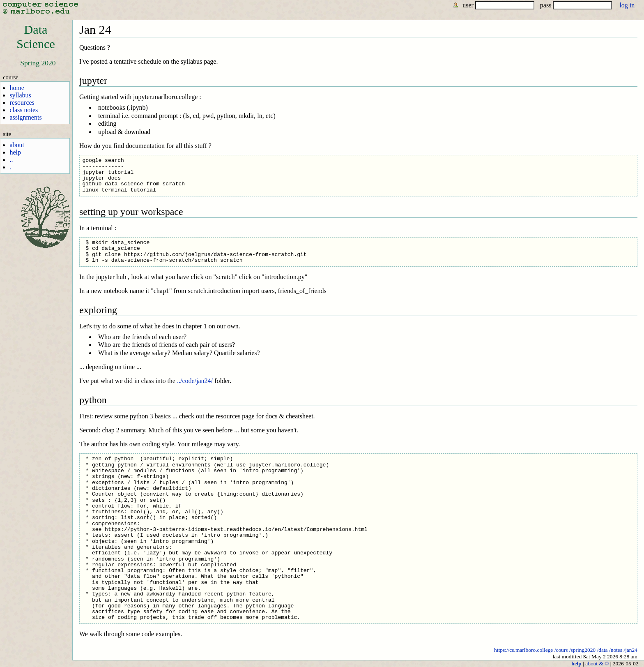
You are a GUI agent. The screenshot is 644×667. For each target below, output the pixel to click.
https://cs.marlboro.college (523, 650)
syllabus (20, 95)
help (15, 152)
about (17, 145)
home (17, 88)
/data (602, 650)
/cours (561, 650)
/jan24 (630, 650)
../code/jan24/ (195, 381)
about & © (597, 664)
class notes (24, 110)
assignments (25, 117)
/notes (616, 650)
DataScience (36, 37)
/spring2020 (582, 650)
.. (11, 160)
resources (22, 103)
